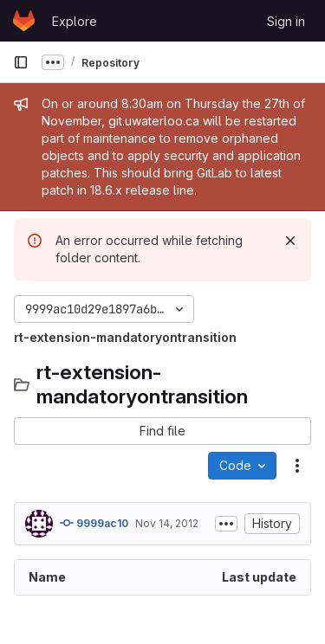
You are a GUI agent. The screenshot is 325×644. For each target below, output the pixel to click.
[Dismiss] (290, 241)
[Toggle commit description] (226, 524)
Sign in (286, 21)
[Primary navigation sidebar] (21, 62)
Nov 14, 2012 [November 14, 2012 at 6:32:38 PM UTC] (167, 523)
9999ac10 (94, 523)
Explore (75, 21)
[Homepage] (24, 21)
